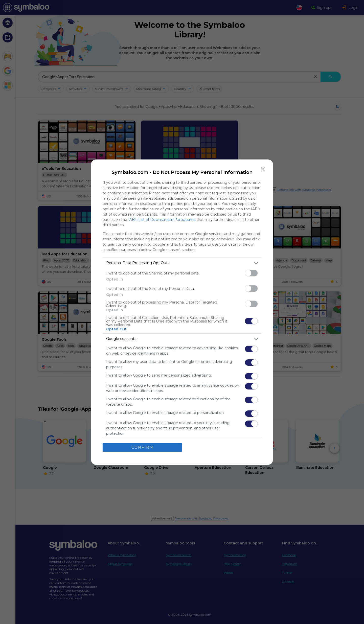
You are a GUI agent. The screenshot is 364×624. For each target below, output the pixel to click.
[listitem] (182, 263)
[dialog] (182, 312)
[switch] (251, 273)
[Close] (263, 169)
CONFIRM (142, 447)
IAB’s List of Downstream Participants (162, 220)
